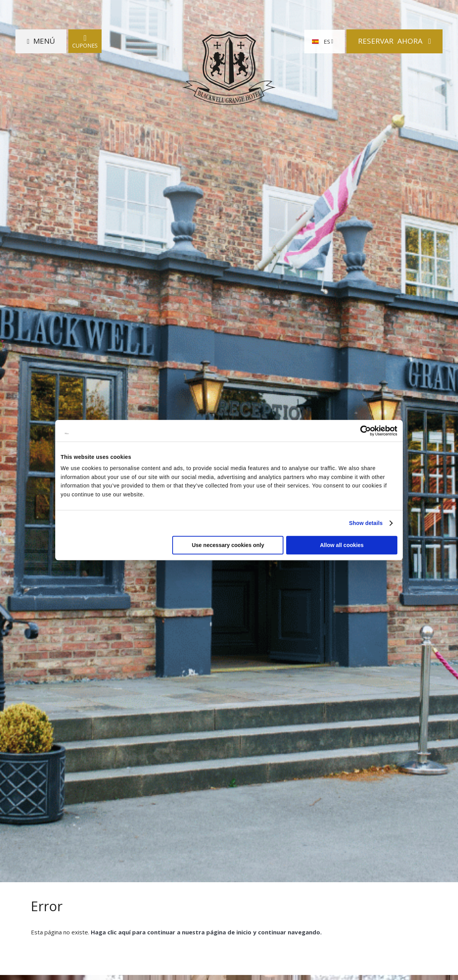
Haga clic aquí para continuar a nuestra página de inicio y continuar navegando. (206, 932)
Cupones (85, 41)
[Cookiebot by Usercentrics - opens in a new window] (364, 431)
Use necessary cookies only (228, 545)
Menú (44, 41)
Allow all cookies (342, 545)
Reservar (391, 41)
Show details (366, 523)
